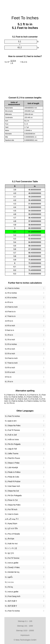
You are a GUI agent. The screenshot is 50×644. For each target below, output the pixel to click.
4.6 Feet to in (10, 312)
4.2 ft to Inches (11, 293)
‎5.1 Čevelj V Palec (12, 567)
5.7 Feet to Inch (11, 363)
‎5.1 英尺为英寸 (11, 601)
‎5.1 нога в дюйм (12, 563)
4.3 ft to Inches (11, 298)
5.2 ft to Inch (10, 340)
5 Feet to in (10, 330)
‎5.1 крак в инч (11, 421)
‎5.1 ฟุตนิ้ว (9, 577)
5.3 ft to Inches (11, 344)
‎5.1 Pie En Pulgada (13, 444)
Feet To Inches (25, 18)
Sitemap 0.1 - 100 (25, 621)
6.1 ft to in (9, 382)
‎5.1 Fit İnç (9, 587)
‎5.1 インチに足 (11, 548)
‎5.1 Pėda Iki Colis (12, 477)
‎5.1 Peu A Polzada (12, 534)
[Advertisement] (25, 6)
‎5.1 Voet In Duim (12, 514)
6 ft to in (8, 377)
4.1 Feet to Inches (12, 288)
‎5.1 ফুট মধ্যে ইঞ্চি (11, 529)
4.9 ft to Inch (10, 326)
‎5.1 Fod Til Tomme (12, 430)
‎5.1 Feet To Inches (12, 416)
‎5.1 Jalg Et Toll (11, 449)
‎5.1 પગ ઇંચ (9, 582)
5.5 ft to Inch (10, 354)
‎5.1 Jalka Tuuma (12, 453)
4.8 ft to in (9, 321)
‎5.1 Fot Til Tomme (12, 558)
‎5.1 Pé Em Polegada (13, 495)
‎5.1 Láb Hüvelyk (11, 467)
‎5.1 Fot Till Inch (11, 509)
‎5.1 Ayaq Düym (11, 523)
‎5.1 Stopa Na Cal (12, 491)
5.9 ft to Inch (10, 372)
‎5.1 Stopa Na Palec (13, 425)
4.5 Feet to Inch (11, 307)
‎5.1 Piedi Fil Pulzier (13, 481)
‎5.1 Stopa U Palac (12, 463)
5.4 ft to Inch (10, 349)
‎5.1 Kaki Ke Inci (11, 544)
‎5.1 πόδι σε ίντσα (12, 439)
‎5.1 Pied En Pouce (13, 458)
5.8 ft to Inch (10, 368)
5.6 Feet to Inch (11, 358)
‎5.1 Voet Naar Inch (13, 486)
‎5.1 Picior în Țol (11, 500)
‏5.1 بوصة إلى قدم (12, 519)
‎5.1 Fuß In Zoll (11, 435)
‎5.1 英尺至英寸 (11, 606)
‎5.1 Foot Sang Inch (13, 596)
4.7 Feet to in (10, 316)
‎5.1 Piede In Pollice (13, 472)
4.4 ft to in (9, 302)
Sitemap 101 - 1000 (25, 626)
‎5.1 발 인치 (9, 553)
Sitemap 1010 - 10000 (25, 631)
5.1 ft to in (9, 335)
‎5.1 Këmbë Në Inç (12, 572)
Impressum (25, 635)
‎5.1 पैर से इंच (10, 539)
